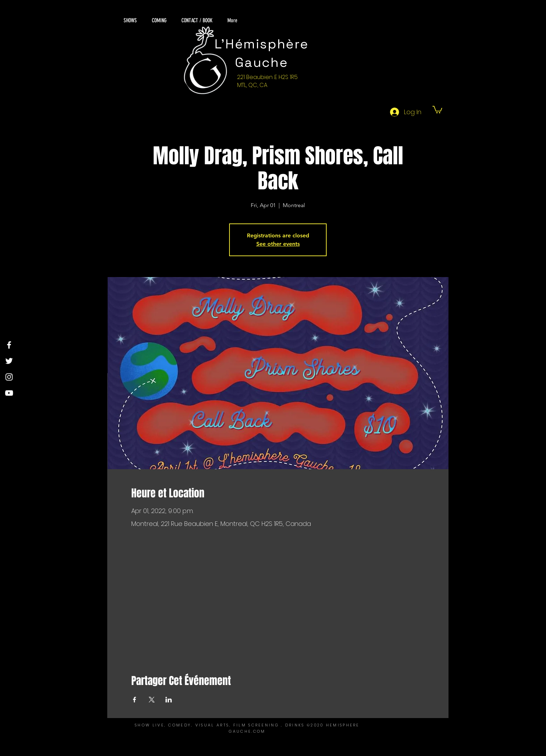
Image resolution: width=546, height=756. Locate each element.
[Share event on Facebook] (135, 700)
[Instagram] (9, 377)
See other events (278, 244)
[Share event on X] (152, 700)
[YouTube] (9, 393)
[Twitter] (9, 361)
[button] (437, 109)
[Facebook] (9, 345)
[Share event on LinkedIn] (169, 700)
